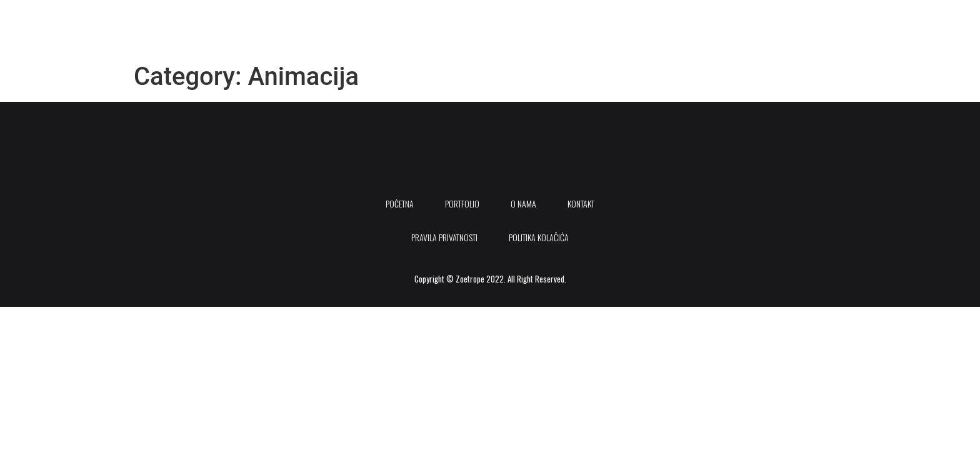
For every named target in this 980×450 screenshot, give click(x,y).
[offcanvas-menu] (924, 18)
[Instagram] (907, 18)
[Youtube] (880, 18)
